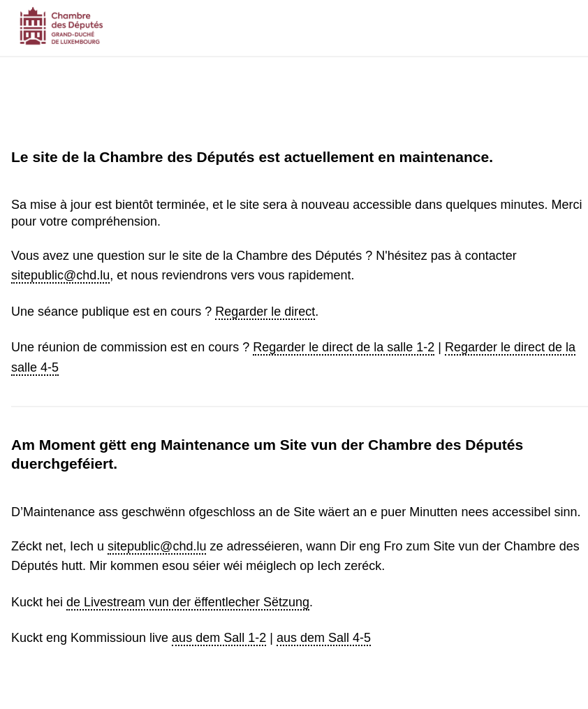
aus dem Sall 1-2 (219, 638)
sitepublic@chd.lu (60, 275)
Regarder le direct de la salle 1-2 (344, 347)
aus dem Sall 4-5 (324, 638)
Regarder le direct (265, 312)
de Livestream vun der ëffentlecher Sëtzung (188, 602)
